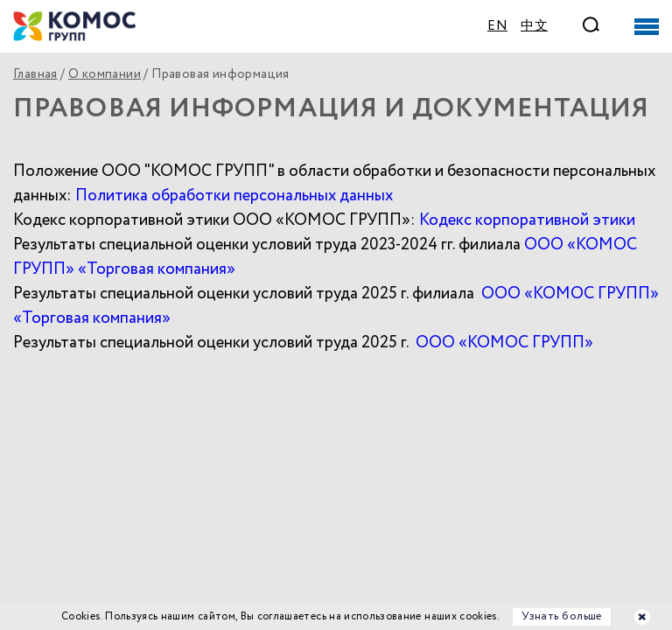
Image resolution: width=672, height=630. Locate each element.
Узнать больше (562, 616)
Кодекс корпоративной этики (527, 220)
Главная (35, 74)
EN (497, 26)
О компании (105, 74)
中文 (534, 26)
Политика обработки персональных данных (234, 196)
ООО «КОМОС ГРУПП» (504, 343)
